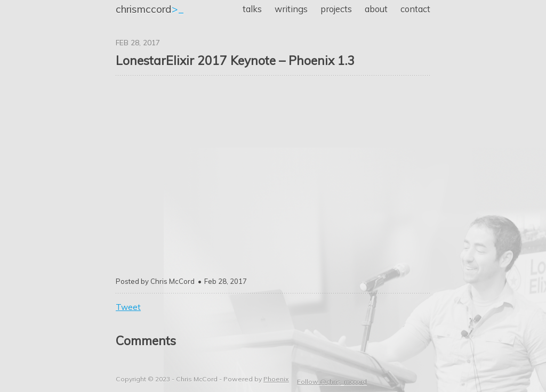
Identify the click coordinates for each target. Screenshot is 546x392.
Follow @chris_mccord (332, 382)
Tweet (128, 307)
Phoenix (276, 379)
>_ (150, 9)
